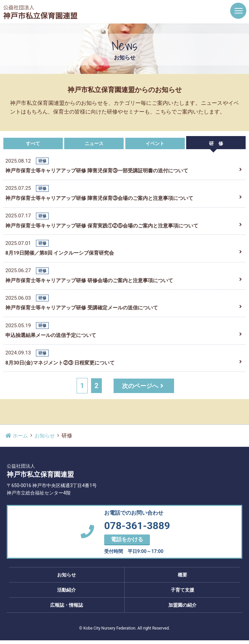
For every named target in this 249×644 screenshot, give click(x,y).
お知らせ (47, 439)
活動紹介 (67, 594)
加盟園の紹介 (182, 609)
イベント (155, 143)
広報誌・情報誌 (67, 609)
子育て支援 (182, 594)
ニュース (94, 143)
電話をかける (127, 543)
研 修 (216, 143)
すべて (33, 143)
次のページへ (144, 390)
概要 (182, 578)
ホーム (17, 439)
